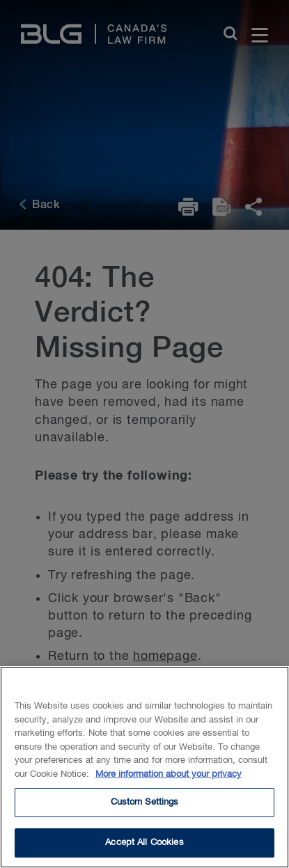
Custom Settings (145, 809)
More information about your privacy (169, 781)
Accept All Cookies (144, 850)
